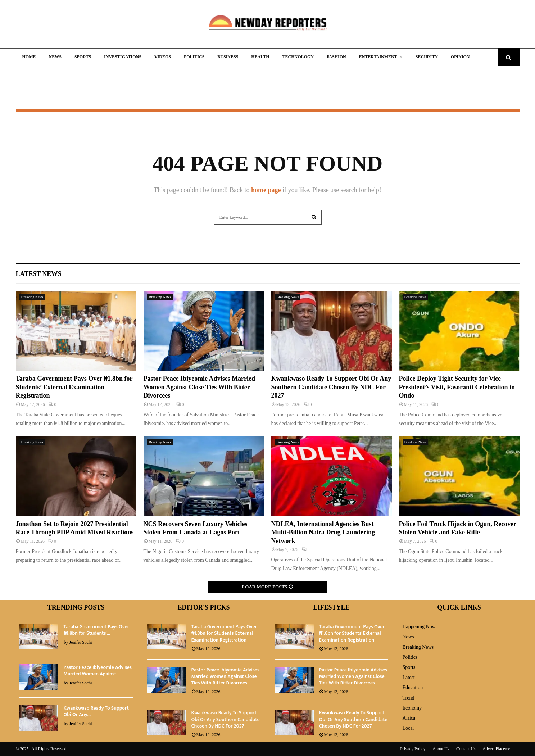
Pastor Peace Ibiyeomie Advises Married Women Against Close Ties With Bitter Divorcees (200, 387)
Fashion (336, 57)
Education (413, 687)
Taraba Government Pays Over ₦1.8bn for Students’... (97, 630)
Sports (83, 57)
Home (29, 57)
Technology (298, 57)
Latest (409, 677)
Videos (163, 57)
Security (427, 57)
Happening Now (419, 627)
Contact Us (466, 749)
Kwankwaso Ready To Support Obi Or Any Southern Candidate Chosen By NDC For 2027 (331, 387)
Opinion (460, 57)
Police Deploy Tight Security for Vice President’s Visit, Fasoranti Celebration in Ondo (457, 387)
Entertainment (378, 57)
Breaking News (32, 297)
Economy (412, 708)
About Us (441, 749)
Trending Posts (76, 607)
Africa (409, 718)
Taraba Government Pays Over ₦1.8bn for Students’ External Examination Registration (74, 387)
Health (260, 57)
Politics (194, 57)
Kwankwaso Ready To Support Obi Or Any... (96, 711)
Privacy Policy (413, 749)
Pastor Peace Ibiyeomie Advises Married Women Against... (98, 671)
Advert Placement (498, 749)
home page (266, 190)
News (55, 57)
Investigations (123, 57)
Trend (409, 698)
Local (408, 728)
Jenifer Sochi (81, 642)
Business (228, 57)
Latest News (39, 274)
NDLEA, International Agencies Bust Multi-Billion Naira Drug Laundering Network (323, 532)
